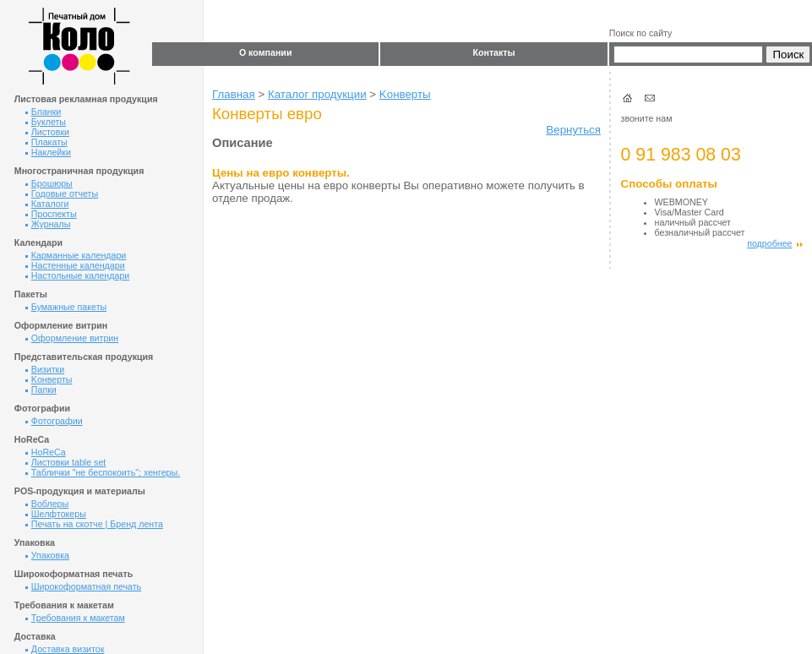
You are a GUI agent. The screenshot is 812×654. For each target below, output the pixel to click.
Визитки (45, 369)
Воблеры (47, 504)
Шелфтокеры (56, 514)
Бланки (44, 112)
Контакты (493, 52)
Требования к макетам (75, 618)
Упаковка (47, 555)
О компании (266, 52)
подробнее (774, 243)
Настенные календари (75, 265)
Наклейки (48, 152)
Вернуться (573, 130)
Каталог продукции (317, 94)
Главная (234, 94)
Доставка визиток (65, 649)
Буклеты (46, 122)
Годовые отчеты (62, 193)
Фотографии (54, 421)
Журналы (48, 224)
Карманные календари (76, 255)
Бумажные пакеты (66, 307)
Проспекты (51, 214)
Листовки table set (65, 462)
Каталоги (47, 204)
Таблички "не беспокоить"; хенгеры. (103, 472)
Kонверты (49, 379)
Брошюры (49, 183)
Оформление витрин (72, 338)
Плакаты (46, 142)
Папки (41, 390)
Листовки (47, 132)
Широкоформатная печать (83, 586)
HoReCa (46, 452)
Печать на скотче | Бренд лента (94, 524)
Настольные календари (77, 275)
